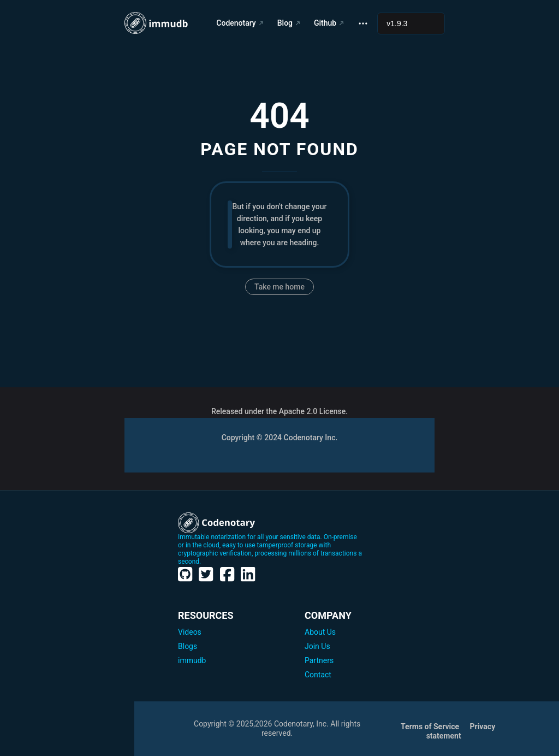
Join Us (317, 646)
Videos (190, 632)
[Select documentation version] (411, 23)
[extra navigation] (363, 23)
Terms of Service (431, 727)
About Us (320, 632)
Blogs (188, 646)
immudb (192, 660)
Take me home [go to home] (279, 287)
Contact (318, 675)
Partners (319, 660)
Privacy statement (461, 731)
